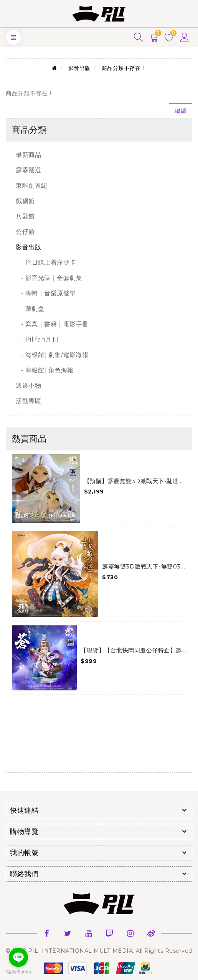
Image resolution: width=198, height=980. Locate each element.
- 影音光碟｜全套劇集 (49, 278)
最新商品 (28, 155)
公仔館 (25, 232)
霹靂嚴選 (28, 170)
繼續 (181, 111)
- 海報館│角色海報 (45, 370)
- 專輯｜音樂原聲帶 (46, 293)
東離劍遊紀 (32, 186)
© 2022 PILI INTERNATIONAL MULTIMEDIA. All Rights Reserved (99, 951)
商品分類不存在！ (124, 68)
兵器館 (25, 216)
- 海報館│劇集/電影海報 (52, 355)
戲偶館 (25, 201)
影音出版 (79, 68)
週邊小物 (28, 386)
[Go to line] (18, 957)
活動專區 (28, 401)
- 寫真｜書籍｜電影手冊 (52, 324)
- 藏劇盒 (30, 309)
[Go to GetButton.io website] (18, 972)
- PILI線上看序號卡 (46, 262)
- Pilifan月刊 (37, 339)
